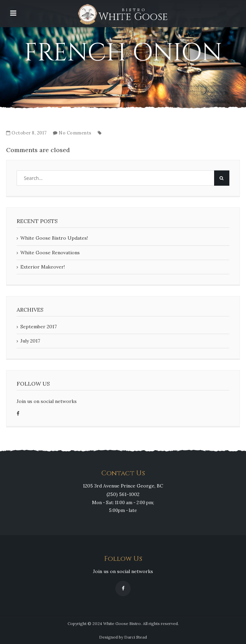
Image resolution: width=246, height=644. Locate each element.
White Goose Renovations (50, 253)
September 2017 (39, 327)
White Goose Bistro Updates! (54, 238)
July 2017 (30, 341)
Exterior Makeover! (43, 267)
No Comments (75, 133)
